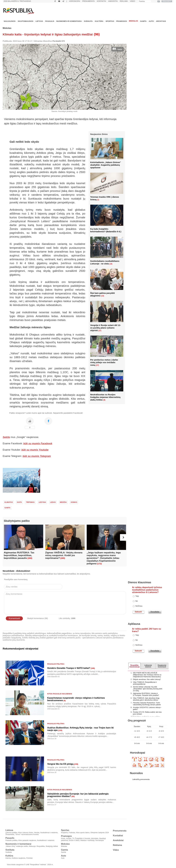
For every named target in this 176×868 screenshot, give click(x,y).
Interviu (8, 858)
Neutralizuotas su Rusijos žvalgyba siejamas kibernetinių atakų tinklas (105, 397)
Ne (137, 601)
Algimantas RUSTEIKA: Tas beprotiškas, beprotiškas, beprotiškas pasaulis (19, 555)
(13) (103, 296)
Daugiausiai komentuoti (162, 666)
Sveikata (88, 21)
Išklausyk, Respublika (37, 846)
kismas (74, 502)
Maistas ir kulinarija (87, 840)
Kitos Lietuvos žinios (26, 833)
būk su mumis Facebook (38, 443)
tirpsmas (30, 502)
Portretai (29, 858)
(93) (73, 796)
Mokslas (133, 21)
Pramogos (122, 21)
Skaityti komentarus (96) (37, 618)
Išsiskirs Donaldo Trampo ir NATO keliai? (69, 668)
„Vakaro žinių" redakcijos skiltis (17, 846)
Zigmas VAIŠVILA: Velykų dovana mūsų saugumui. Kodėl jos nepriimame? (64, 555)
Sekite (6, 437)
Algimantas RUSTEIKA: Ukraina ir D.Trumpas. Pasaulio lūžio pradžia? (146, 694)
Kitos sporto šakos (83, 833)
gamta (7, 508)
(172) (99, 564)
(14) (111, 264)
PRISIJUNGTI (167, 1)
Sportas (110, 21)
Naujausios (10, 21)
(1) (98, 200)
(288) (30, 558)
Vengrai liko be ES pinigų (60, 764)
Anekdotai (113, 1)
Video (132, 1)
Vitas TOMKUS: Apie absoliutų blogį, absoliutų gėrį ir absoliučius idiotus (146, 699)
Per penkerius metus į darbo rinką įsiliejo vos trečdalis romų (104, 362)
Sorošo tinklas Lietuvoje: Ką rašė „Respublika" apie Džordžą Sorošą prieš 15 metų (148, 689)
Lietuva (39, 21)
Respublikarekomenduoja (135, 666)
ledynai (42, 502)
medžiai (63, 502)
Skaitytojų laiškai (52, 846)
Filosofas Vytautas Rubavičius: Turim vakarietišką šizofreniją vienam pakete (147, 704)
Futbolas (72, 833)
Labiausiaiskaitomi (148, 666)
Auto (151, 21)
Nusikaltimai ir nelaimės (49, 833)
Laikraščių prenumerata (141, 779)
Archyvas (161, 21)
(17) (100, 331)
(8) (104, 400)
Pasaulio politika (56, 664)
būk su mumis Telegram (37, 456)
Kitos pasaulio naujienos (60, 694)
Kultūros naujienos (19, 858)
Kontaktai (101, 1)
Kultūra (99, 21)
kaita (19, 502)
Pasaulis (50, 21)
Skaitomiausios (26, 21)
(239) (76, 764)
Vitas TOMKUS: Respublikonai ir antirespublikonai (145, 683)
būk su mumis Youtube (35, 450)
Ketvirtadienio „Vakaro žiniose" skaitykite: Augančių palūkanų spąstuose (106, 165)
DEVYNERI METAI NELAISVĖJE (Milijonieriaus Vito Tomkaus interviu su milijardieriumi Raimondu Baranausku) (147, 675)
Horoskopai (75, 1)
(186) (93, 668)
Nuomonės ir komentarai (69, 21)
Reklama (124, 1)
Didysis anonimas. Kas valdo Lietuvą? (147, 679)
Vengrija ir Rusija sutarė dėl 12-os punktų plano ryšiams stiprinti (106, 328)
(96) (97, 34)
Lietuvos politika (11, 833)
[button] (123, 537)
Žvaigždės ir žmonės (83, 838)
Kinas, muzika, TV (68, 838)
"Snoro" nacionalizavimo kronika (27, 834)
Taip (137, 596)
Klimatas (9, 502)
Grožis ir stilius (74, 840)
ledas (53, 502)
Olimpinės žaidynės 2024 (100, 833)
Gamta (143, 21)
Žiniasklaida (10, 834)
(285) (63, 558)
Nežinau (139, 606)
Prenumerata (88, 1)
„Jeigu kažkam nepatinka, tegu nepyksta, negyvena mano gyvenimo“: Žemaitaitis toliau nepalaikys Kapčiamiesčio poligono (104, 558)
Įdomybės (95, 838)
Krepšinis (64, 833)
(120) (60, 730)
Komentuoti (14, 618)
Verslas (37, 833)
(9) (65, 701)
